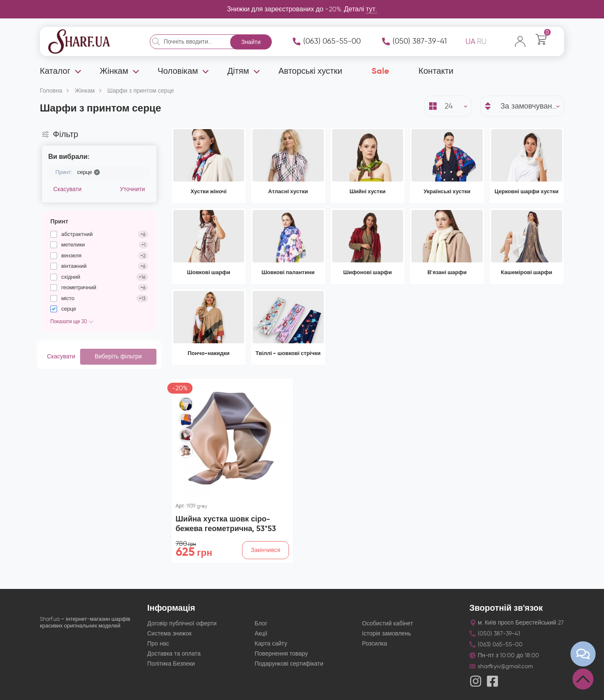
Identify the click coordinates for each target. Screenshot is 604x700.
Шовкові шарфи (209, 272)
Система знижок (169, 634)
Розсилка (375, 644)
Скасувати (67, 189)
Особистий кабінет (388, 624)
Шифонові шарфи (367, 272)
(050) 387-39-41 (420, 41)
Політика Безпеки (171, 664)
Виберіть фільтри (118, 356)
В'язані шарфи (447, 272)
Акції (261, 634)
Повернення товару (281, 654)
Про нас (158, 644)
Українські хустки (447, 191)
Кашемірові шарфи (526, 272)
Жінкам (114, 71)
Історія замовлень (387, 634)
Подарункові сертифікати (289, 664)
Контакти (436, 71)
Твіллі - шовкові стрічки (288, 353)
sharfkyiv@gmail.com (505, 666)
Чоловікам (178, 71)
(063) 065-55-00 (332, 41)
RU (482, 41)
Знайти (251, 42)
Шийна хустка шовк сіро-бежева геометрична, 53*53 (226, 523)
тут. (371, 9)
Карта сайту (271, 644)
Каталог (55, 71)
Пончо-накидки (208, 353)
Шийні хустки (367, 191)
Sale (380, 71)
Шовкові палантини (288, 272)
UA (470, 41)
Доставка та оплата (174, 654)
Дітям (238, 71)
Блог (261, 624)
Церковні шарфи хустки (526, 191)
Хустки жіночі (208, 191)
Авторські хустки (310, 71)
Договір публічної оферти (182, 624)
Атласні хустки (288, 191)
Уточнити (133, 189)
